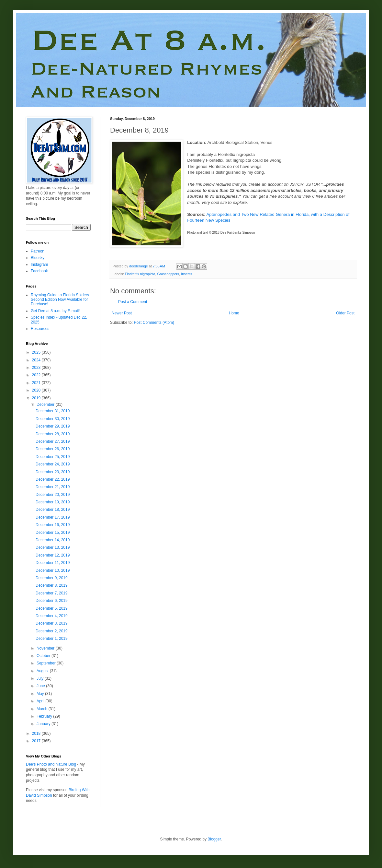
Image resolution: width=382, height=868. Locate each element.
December (46, 405)
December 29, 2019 (53, 426)
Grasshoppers (168, 274)
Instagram (39, 264)
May (41, 694)
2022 (37, 375)
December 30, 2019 (53, 419)
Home (234, 313)
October (44, 656)
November (46, 648)
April (41, 701)
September (47, 663)
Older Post (345, 313)
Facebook (39, 271)
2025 (37, 352)
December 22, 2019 (53, 479)
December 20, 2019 (53, 495)
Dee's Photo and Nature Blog (51, 764)
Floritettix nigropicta (140, 274)
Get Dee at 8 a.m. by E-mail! (55, 311)
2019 (37, 398)
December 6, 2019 (52, 601)
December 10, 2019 (53, 570)
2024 (37, 360)
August (43, 671)
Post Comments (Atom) (154, 323)
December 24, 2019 (53, 464)
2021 (37, 383)
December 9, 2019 (52, 578)
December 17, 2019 (53, 517)
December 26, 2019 (53, 449)
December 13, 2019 (53, 547)
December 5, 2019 (52, 608)
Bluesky (38, 258)
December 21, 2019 (53, 487)
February (45, 716)
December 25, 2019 (53, 457)
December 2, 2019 (52, 631)
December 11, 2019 (53, 563)
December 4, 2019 (52, 616)
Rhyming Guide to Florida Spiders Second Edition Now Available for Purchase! (60, 300)
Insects (186, 274)
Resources (40, 329)
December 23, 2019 (53, 472)
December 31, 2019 (53, 411)
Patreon (38, 251)
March (43, 709)
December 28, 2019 (53, 434)
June (41, 686)
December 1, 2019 (52, 639)
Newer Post (122, 313)
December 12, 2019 (53, 555)
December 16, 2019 (53, 525)
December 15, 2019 (53, 533)
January (44, 724)
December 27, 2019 (53, 441)
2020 (37, 390)
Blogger (214, 839)
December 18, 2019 (53, 510)
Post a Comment (133, 302)
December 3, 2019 (52, 623)
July (41, 678)
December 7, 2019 (52, 593)
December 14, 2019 (53, 540)
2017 (37, 741)
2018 (37, 733)
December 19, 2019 (53, 502)
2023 (37, 368)
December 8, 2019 (52, 585)
